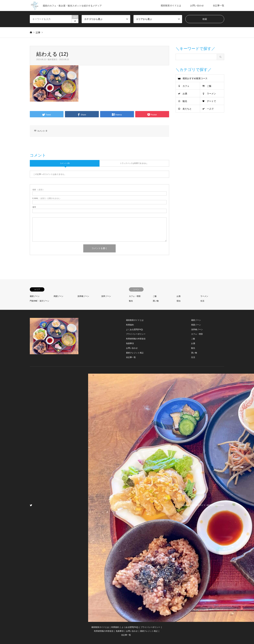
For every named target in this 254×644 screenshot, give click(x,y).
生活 (202, 301)
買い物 (156, 301)
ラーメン (211, 94)
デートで (211, 101)
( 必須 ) (38, 190)
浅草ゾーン (106, 296)
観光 (185, 101)
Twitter (31, 505)
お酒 (185, 94)
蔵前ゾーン (35, 296)
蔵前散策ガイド (199, 505)
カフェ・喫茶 (135, 296)
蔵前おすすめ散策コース (195, 78)
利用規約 (130, 325)
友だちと (187, 109)
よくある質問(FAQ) (134, 330)
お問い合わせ (197, 5)
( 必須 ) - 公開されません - (47, 198)
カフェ (186, 86)
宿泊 (179, 301)
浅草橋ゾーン (83, 296)
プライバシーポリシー (136, 334)
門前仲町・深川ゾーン (40, 301)
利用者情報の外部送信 (136, 339)
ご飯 (209, 86)
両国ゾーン (58, 296)
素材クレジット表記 (135, 353)
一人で (210, 109)
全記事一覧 (219, 5)
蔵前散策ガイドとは (171, 5)
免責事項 (130, 343)
